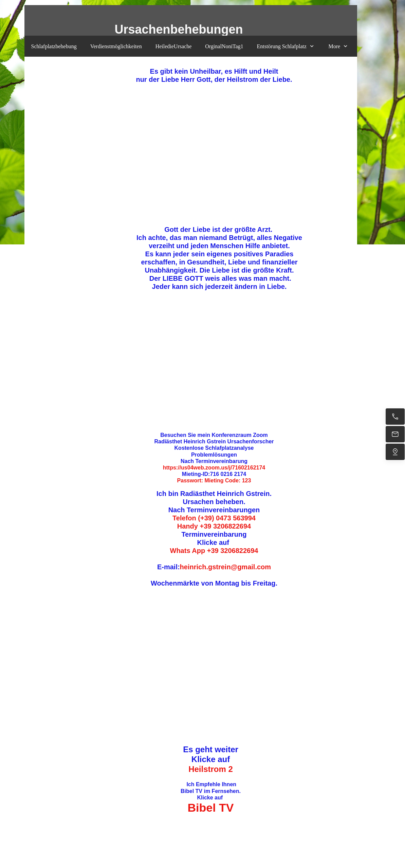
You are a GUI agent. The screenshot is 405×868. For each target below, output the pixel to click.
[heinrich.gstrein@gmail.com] (395, 434)
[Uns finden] (395, 452)
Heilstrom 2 (211, 769)
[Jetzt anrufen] (395, 417)
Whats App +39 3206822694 (214, 551)
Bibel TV (210, 808)
